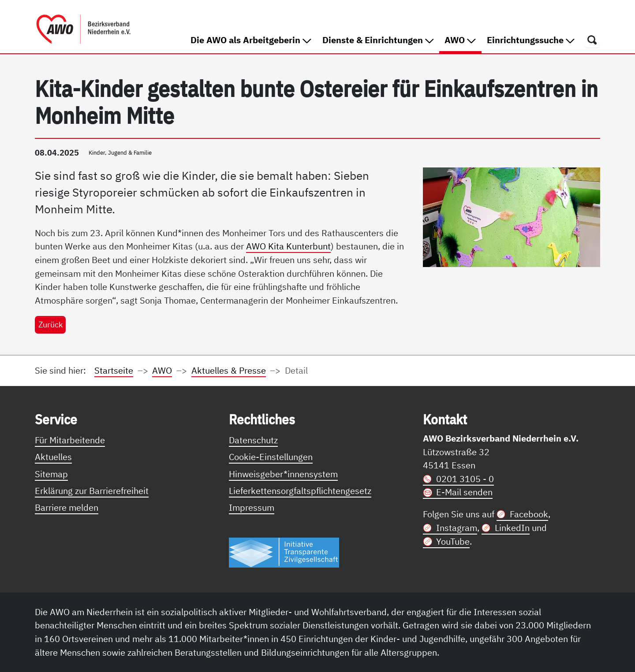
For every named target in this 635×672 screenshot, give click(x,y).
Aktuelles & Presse (229, 370)
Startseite (114, 370)
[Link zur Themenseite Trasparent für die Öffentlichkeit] (284, 552)
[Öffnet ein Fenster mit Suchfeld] (592, 40)
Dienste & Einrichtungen (378, 40)
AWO (463, 39)
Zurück (50, 324)
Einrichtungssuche (531, 40)
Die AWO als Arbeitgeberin (251, 40)
